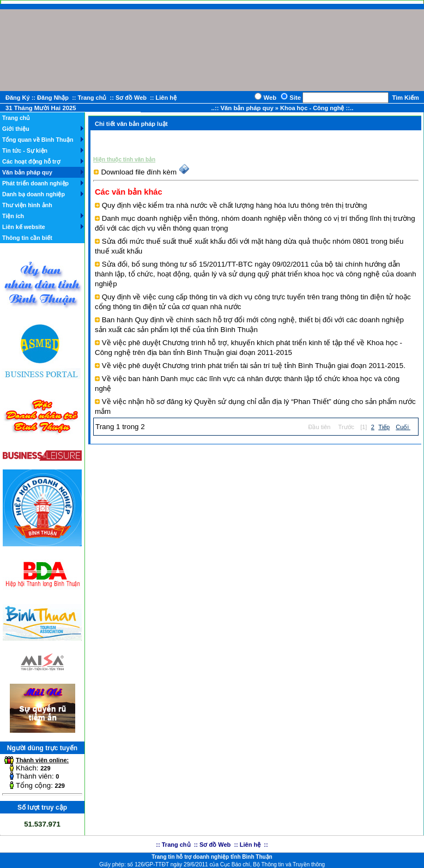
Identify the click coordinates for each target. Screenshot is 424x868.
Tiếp (384, 427)
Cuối (403, 427)
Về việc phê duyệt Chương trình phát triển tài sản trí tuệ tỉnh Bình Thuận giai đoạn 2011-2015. (254, 366)
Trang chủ (92, 98)
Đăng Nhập (53, 98)
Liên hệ (166, 98)
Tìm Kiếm (405, 98)
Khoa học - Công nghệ (313, 108)
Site (296, 98)
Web (271, 98)
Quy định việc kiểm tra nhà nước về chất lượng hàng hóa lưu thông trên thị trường (235, 205)
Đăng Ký (18, 98)
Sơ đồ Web (131, 98)
